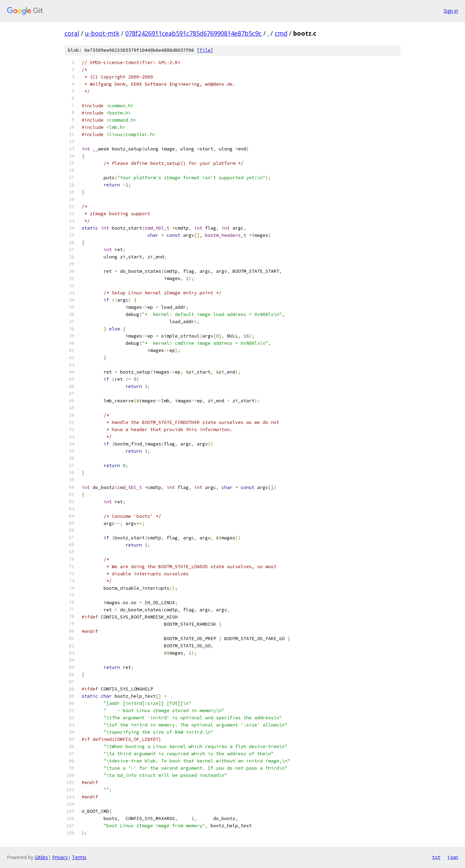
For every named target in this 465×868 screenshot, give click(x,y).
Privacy (60, 857)
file (205, 50)
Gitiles (41, 857)
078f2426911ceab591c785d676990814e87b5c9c (193, 33)
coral (72, 33)
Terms (79, 857)
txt (436, 857)
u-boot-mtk (102, 33)
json (453, 857)
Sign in (451, 11)
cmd (281, 33)
